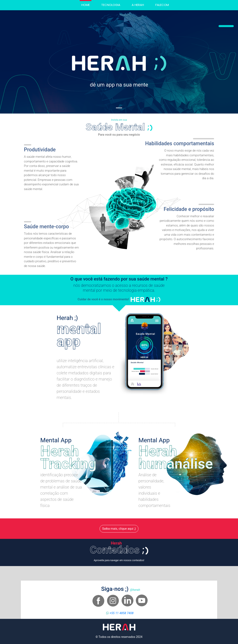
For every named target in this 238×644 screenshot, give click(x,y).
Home (86, 5)
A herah (138, 5)
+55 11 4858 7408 (121, 613)
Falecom (162, 5)
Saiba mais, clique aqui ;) (119, 529)
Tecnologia (111, 5)
